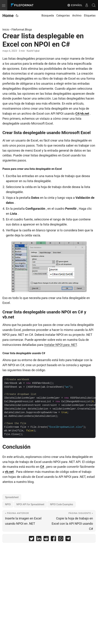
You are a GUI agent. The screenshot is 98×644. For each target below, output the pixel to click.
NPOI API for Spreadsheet (30, 504)
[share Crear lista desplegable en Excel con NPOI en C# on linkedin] (39, 539)
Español (75, 5)
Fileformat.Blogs (22, 30)
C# (77, 114)
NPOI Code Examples (61, 504)
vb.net (85, 114)
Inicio (6, 30)
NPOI (8, 504)
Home (8, 16)
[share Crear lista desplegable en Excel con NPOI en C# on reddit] (46, 539)
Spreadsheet (12, 497)
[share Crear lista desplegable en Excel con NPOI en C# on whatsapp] (61, 539)
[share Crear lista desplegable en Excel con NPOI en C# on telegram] (68, 539)
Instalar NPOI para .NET (60, 345)
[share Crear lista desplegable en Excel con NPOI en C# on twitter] (32, 539)
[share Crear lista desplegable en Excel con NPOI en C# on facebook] (53, 539)
